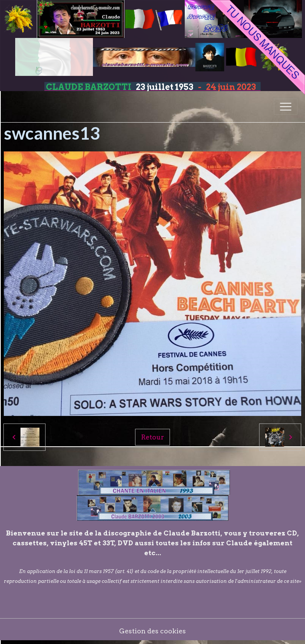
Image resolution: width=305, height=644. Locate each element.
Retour (152, 437)
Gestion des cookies (152, 631)
